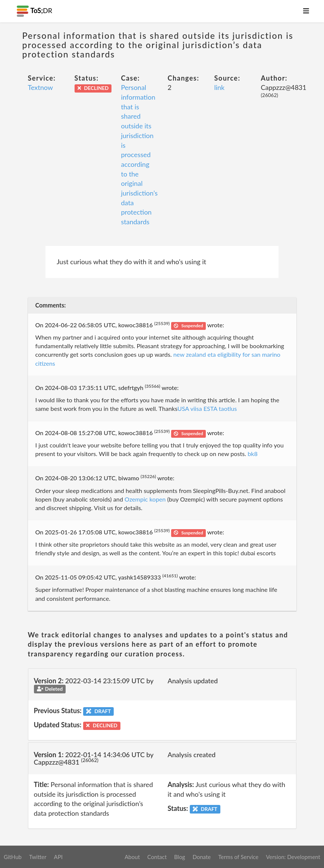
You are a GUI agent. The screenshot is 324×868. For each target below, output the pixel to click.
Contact (157, 857)
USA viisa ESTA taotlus (207, 408)
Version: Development (293, 857)
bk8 (253, 454)
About (132, 857)
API (58, 857)
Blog (180, 857)
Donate (202, 857)
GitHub (13, 857)
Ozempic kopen (145, 499)
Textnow (41, 87)
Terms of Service (238, 857)
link (220, 87)
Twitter (38, 857)
